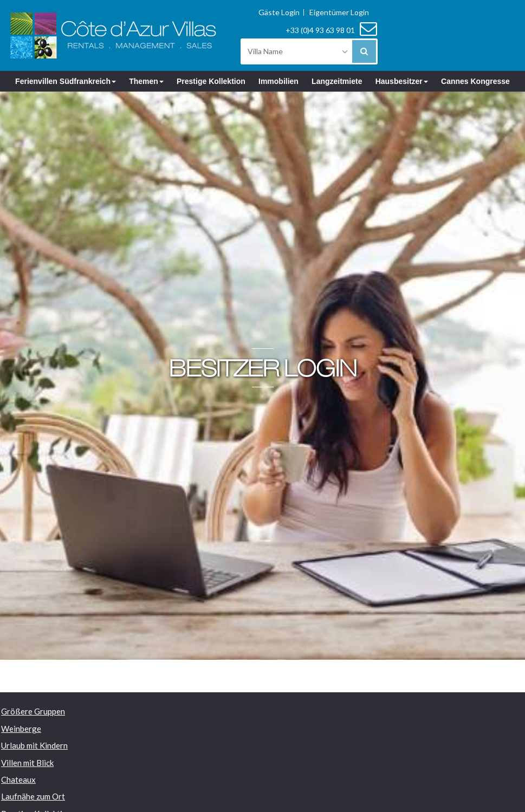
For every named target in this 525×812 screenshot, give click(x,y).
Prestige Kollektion (211, 81)
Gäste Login (279, 12)
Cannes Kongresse (475, 81)
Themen (146, 81)
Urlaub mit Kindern (34, 745)
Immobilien (278, 81)
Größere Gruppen (33, 711)
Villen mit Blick (27, 763)
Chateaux (18, 779)
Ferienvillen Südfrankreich (66, 81)
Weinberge (21, 729)
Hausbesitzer (402, 81)
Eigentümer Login (339, 12)
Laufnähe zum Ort (33, 796)
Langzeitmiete (337, 81)
